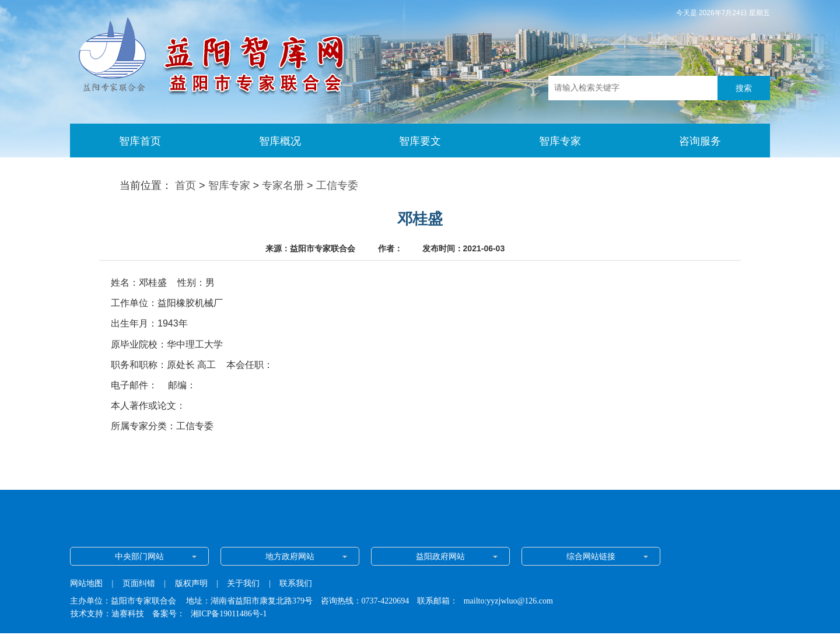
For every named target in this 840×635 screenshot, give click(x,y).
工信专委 (337, 185)
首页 (185, 185)
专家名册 (283, 185)
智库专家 (229, 185)
